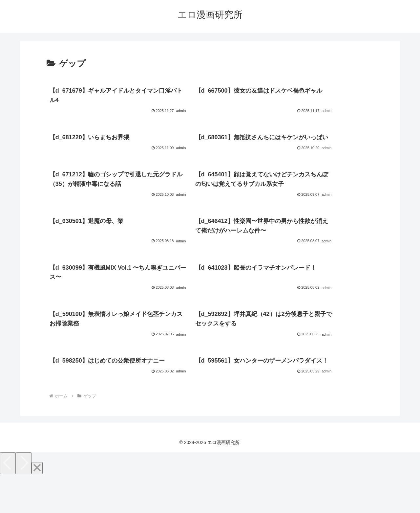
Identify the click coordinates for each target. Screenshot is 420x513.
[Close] (37, 506)
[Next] (24, 501)
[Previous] (8, 501)
